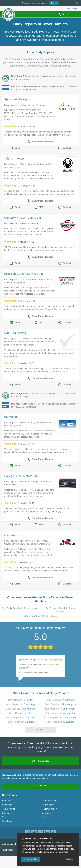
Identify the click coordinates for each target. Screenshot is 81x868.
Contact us (7, 813)
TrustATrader (8, 850)
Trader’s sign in (72, 9)
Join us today (40, 761)
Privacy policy (48, 805)
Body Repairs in (21, 700)
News (5, 817)
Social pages (8, 821)
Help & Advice (9, 809)
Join (54, 3)
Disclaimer (47, 813)
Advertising (7, 805)
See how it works (40, 786)
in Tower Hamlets (21, 608)
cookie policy (43, 852)
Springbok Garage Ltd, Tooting (33, 660)
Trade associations (50, 801)
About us (6, 801)
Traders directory (50, 809)
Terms (44, 817)
